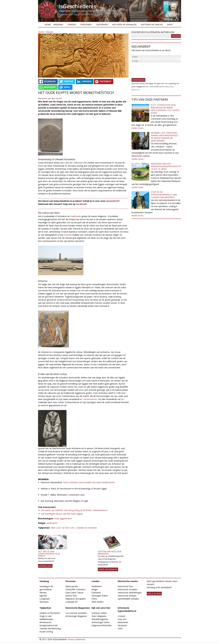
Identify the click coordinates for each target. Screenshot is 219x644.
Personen (86, 25)
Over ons (122, 619)
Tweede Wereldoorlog (50, 628)
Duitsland (96, 593)
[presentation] (154, 69)
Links (120, 628)
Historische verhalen (124, 25)
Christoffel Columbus (75, 589)
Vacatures (122, 625)
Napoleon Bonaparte (76, 599)
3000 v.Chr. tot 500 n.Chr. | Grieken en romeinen (74, 528)
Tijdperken (102, 25)
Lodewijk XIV (72, 602)
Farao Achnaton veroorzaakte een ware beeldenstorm (89, 482)
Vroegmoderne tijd (48, 625)
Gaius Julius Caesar (74, 593)
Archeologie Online (101, 622)
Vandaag (58, 25)
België (95, 589)
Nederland (97, 586)
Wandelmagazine (100, 619)
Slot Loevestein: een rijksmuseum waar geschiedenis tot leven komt (165, 109)
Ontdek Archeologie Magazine (110, 552)
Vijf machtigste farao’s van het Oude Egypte (62, 514)
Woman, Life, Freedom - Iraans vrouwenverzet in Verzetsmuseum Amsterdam (165, 137)
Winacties (44, 602)
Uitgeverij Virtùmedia (101, 625)
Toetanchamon (90, 399)
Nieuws (50, 32)
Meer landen (98, 602)
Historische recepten (127, 589)
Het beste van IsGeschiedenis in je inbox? (49, 554)
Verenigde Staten (100, 596)
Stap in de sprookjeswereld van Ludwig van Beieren (164, 195)
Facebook (81, 204)
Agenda (43, 596)
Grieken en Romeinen (50, 613)
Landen (72, 25)
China (94, 599)
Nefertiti (68, 235)
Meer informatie (108, 569)
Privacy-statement (77, 639)
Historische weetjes (127, 596)
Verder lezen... (138, 128)
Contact (121, 616)
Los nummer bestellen (76, 613)
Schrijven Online (99, 613)
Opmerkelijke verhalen (128, 599)
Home (48, 25)
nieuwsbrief (112, 201)
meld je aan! (154, 594)
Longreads (45, 599)
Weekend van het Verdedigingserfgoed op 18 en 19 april (166, 166)
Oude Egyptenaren (63, 518)
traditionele (76, 216)
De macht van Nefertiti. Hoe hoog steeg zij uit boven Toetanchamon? (74, 510)
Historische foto (125, 586)
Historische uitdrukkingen (130, 593)
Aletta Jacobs (72, 586)
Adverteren (123, 622)
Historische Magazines (78, 608)
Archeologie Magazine (76, 616)
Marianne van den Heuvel (50, 98)
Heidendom (52, 523)
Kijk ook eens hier (101, 608)
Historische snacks (152, 25)
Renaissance (45, 622)
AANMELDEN (45, 566)
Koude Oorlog (46, 632)
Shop (170, 25)
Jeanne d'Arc (71, 596)
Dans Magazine (99, 616)
